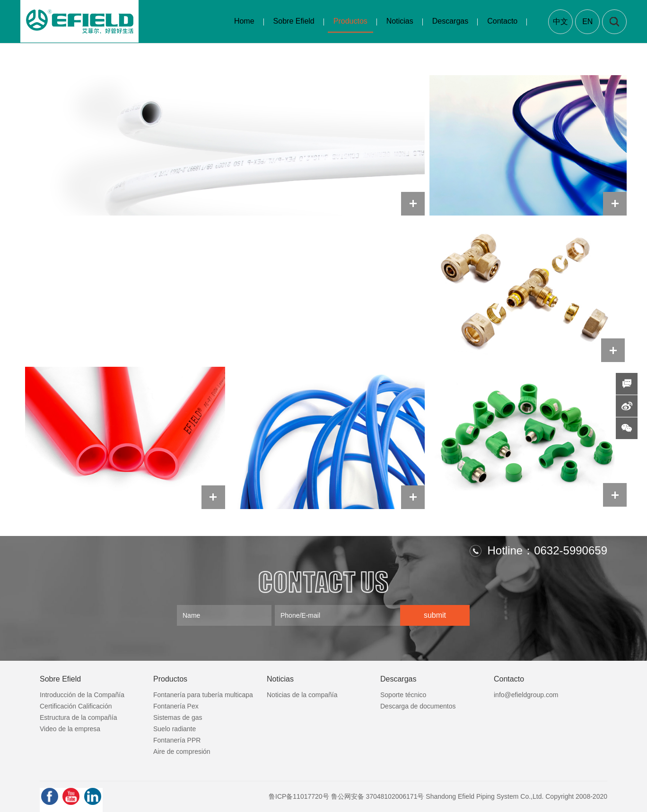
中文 (560, 22)
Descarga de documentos (418, 706)
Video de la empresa (70, 729)
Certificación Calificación (76, 706)
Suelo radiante (175, 729)
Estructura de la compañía (78, 717)
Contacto (502, 21)
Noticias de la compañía (302, 695)
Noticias (400, 21)
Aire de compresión (182, 752)
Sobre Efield (294, 21)
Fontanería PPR (177, 740)
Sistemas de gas (178, 717)
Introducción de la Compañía (82, 695)
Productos (350, 21)
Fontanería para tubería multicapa (203, 695)
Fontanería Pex (176, 706)
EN (587, 22)
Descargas (450, 21)
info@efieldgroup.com (526, 695)
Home (244, 21)
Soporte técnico (403, 695)
